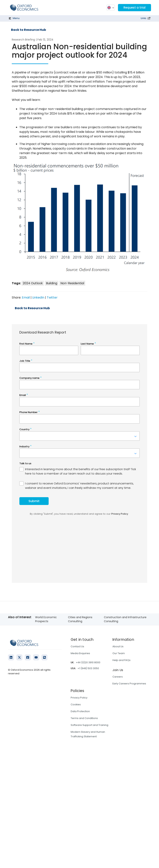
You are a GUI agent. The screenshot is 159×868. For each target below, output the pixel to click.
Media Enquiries (80, 653)
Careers (118, 677)
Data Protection (80, 711)
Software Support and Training (89, 725)
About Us (118, 646)
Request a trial (134, 8)
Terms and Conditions (84, 718)
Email (26, 297)
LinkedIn (38, 297)
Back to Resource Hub (28, 30)
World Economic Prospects (46, 619)
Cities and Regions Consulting (80, 619)
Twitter (52, 297)
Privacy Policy (79, 698)
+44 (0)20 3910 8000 (88, 662)
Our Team (119, 653)
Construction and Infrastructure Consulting (125, 619)
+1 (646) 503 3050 (88, 668)
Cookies (76, 704)
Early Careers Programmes (129, 684)
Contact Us (77, 646)
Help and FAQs (121, 660)
